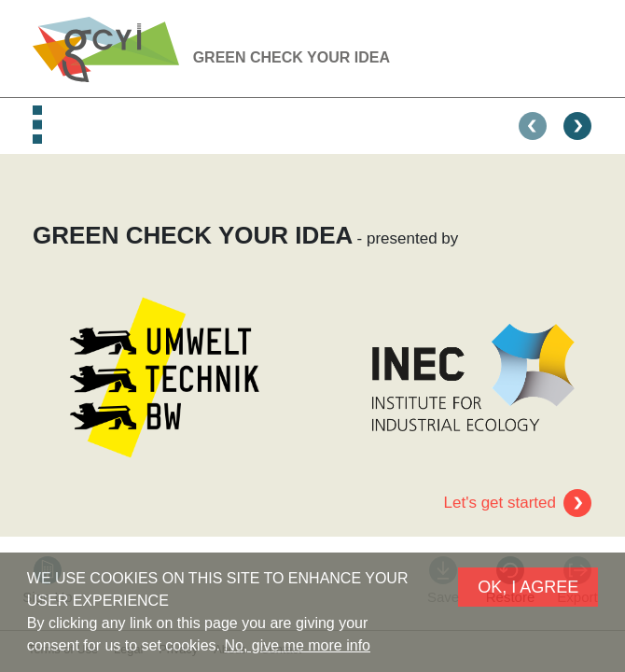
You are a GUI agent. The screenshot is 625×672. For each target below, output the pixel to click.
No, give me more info (297, 645)
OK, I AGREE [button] (528, 587)
